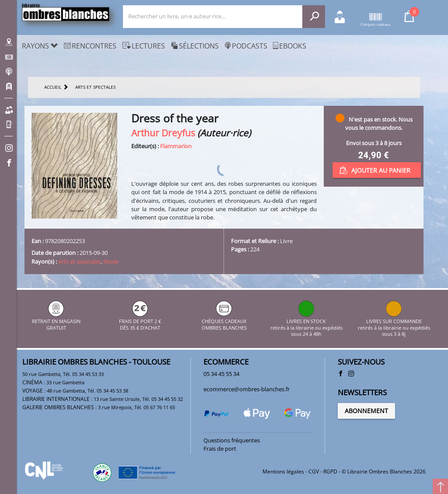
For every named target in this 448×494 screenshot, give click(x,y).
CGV (314, 471)
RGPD (330, 471)
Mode (111, 261)
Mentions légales (283, 471)
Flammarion (176, 146)
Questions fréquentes (232, 440)
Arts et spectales (79, 261)
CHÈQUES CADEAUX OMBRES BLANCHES (224, 322)
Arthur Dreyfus (163, 133)
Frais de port (220, 449)
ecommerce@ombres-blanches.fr (247, 389)
